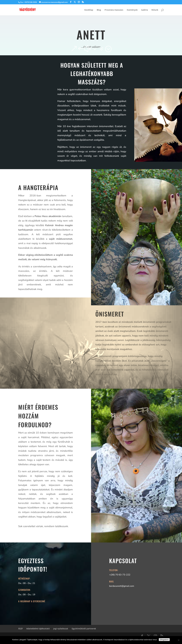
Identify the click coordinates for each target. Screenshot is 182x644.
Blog (99, 10)
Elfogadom (164, 640)
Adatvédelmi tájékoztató (38, 629)
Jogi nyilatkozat (61, 629)
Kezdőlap (89, 10)
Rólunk (155, 10)
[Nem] (179, 640)
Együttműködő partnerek (84, 629)
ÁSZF (20, 629)
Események (132, 10)
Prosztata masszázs (114, 10)
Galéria (145, 10)
